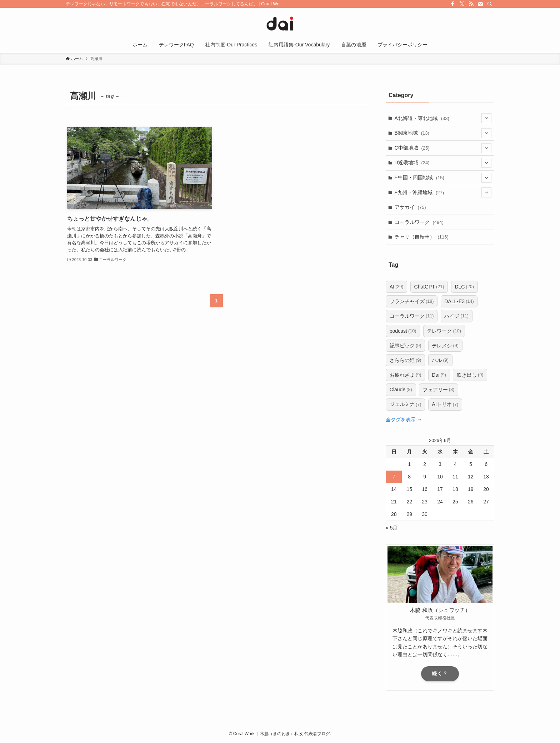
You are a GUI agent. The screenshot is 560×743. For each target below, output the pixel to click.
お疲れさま (406, 375)
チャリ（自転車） (422, 237)
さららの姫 (406, 360)
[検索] (490, 4)
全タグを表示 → (404, 420)
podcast (403, 331)
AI (397, 287)
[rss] (471, 4)
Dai (439, 375)
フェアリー (439, 390)
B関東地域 (443, 133)
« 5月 (392, 528)
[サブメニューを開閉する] (486, 118)
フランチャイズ (412, 301)
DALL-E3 (459, 301)
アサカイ (410, 207)
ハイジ (456, 316)
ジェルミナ (406, 405)
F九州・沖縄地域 (443, 192)
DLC (464, 287)
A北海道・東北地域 (443, 118)
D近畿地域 (443, 163)
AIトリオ (445, 405)
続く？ (440, 673)
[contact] (480, 4)
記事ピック (406, 346)
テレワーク (444, 331)
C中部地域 (443, 148)
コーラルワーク (419, 222)
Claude (401, 390)
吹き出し (470, 375)
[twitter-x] (462, 4)
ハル (440, 360)
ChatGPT (429, 287)
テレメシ (445, 346)
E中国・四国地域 (443, 178)
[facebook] (452, 4)
